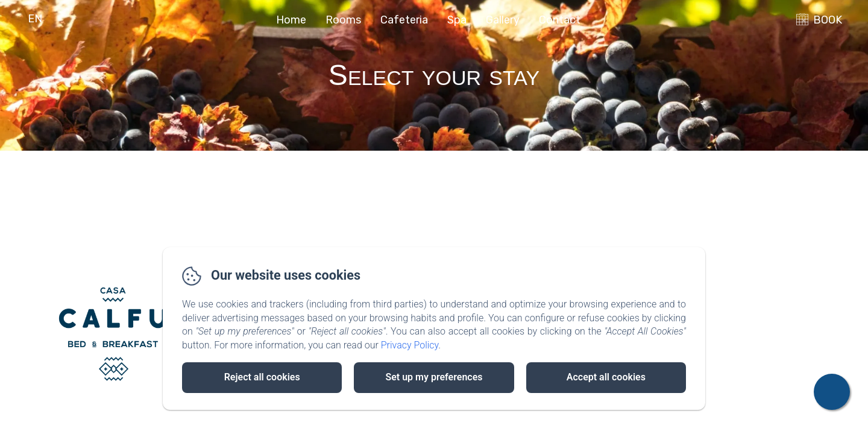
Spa (457, 20)
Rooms (343, 20)
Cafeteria (404, 20)
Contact (560, 20)
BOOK (828, 20)
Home (291, 20)
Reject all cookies (262, 377)
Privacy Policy (410, 345)
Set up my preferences (434, 377)
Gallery (503, 20)
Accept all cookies (606, 377)
